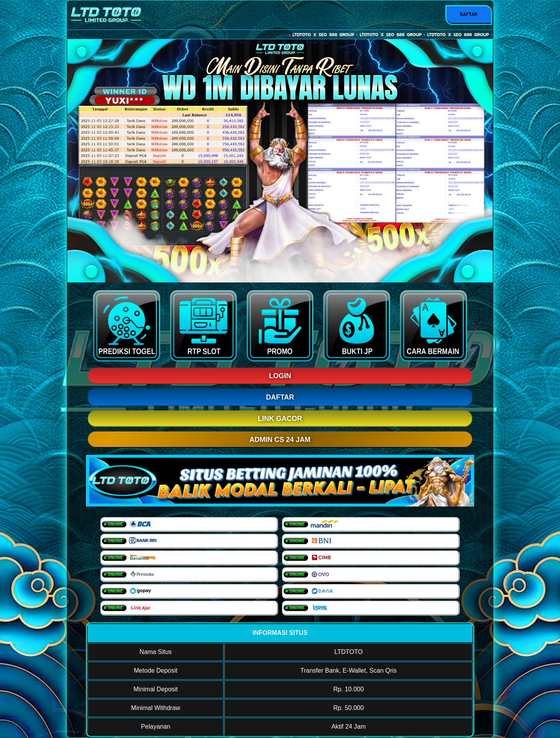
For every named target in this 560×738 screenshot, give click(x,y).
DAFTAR (468, 14)
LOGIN (280, 376)
